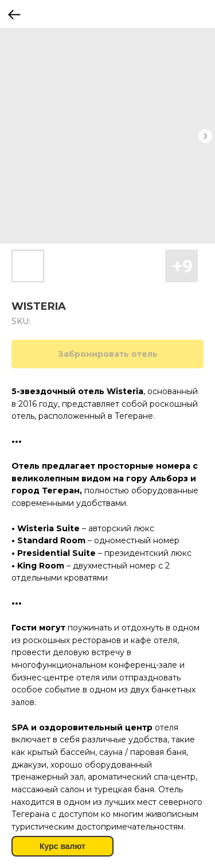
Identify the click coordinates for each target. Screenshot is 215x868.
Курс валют (62, 846)
